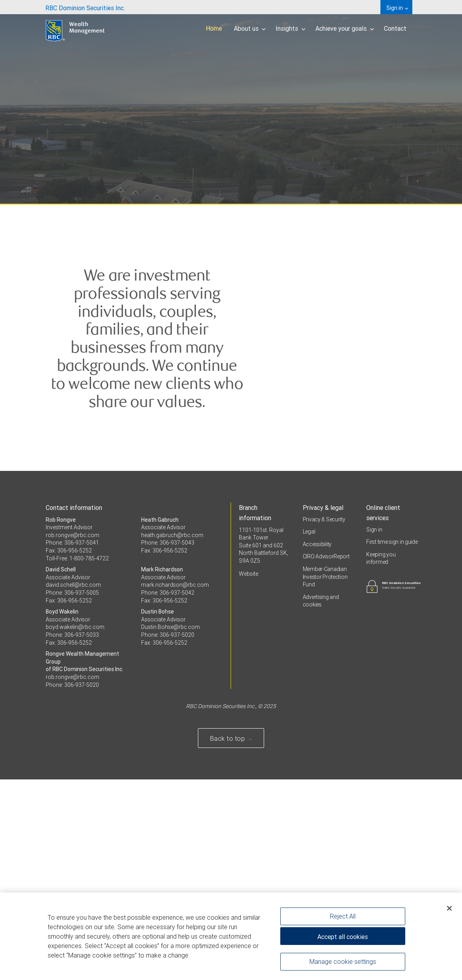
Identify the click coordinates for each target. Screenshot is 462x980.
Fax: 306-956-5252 (69, 751)
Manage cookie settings (343, 962)
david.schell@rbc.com (73, 786)
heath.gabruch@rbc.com (172, 736)
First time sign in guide (392, 743)
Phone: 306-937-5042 (168, 793)
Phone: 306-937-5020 (168, 835)
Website (249, 774)
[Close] (449, 909)
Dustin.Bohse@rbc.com (170, 828)
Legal (309, 733)
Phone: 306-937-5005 (72, 793)
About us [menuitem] (250, 28)
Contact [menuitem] (395, 28)
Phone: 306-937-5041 (72, 744)
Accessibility (317, 745)
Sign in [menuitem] (397, 8)
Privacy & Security (324, 720)
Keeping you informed (381, 759)
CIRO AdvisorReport (326, 757)
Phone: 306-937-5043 (168, 744)
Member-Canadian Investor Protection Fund (325, 777)
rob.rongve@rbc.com (73, 736)
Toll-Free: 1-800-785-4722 (77, 759)
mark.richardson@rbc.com (175, 786)
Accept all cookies (343, 937)
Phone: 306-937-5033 (72, 835)
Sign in (374, 730)
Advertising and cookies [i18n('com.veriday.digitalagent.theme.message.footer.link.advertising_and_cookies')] (321, 801)
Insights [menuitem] (291, 28)
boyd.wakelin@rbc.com (75, 828)
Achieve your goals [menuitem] (345, 28)
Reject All (343, 917)
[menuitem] (85, 7)
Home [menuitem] (214, 28)
